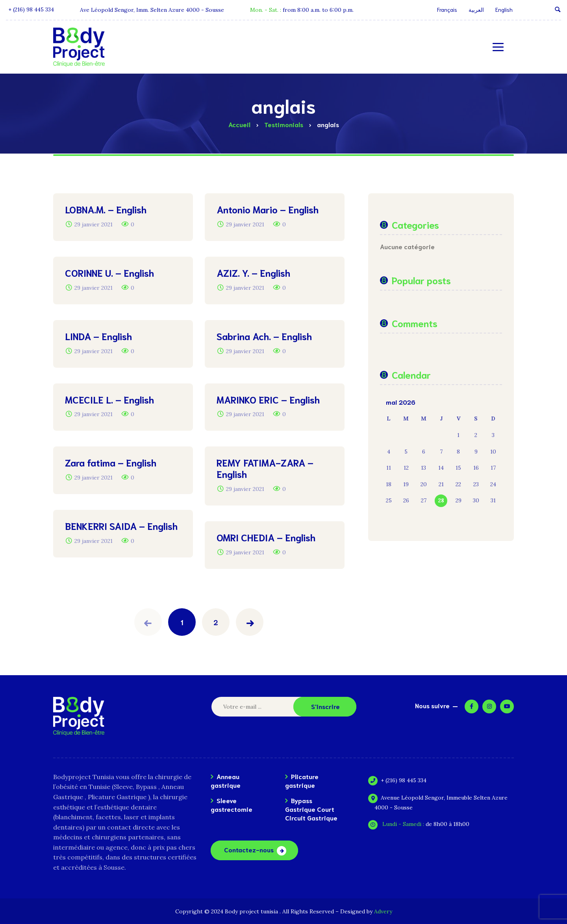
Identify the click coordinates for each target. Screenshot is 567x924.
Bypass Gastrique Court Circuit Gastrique (311, 809)
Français (447, 9)
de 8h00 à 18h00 (422, 824)
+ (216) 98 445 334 (400, 780)
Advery (383, 911)
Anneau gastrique (226, 780)
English (504, 9)
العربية (476, 9)
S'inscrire (326, 706)
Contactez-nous (249, 849)
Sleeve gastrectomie (232, 805)
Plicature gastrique (302, 780)
